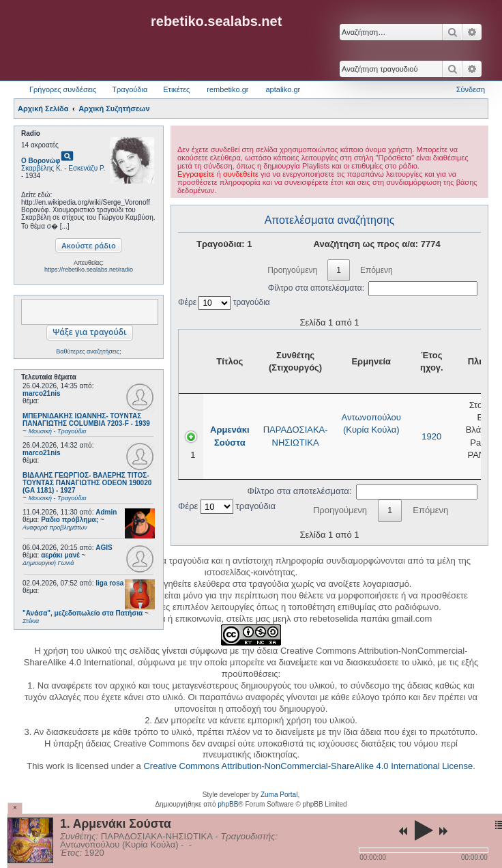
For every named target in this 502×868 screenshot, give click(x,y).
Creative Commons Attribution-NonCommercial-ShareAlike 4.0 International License (308, 766)
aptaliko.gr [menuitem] (283, 89)
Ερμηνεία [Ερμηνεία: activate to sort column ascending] (371, 361)
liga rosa (109, 583)
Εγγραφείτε (196, 174)
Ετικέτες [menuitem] (176, 89)
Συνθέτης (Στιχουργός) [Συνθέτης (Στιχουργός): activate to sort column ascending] (295, 361)
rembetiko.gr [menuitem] (227, 89)
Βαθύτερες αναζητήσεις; (88, 351)
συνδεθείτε (241, 174)
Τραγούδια (130, 89)
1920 (431, 436)
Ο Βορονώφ (41, 161)
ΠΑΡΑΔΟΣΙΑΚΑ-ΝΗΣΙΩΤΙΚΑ (296, 436)
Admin (106, 512)
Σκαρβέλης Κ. (42, 168)
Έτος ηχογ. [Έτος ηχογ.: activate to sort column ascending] (432, 361)
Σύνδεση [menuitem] (471, 89)
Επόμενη (376, 270)
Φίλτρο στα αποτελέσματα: (373, 288)
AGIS (104, 548)
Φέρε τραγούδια (224, 302)
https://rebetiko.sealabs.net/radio (89, 270)
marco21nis (42, 393)
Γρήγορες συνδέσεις (63, 89)
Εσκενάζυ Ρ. (87, 168)
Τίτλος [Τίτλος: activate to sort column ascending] (230, 361)
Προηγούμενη (292, 270)
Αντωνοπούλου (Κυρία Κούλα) (371, 423)
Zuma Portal (279, 795)
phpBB (228, 804)
